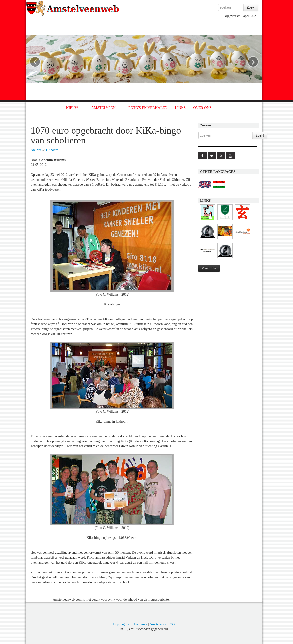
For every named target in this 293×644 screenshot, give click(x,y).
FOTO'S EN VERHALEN (148, 108)
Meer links (209, 268)
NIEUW (72, 108)
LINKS (180, 108)
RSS (172, 624)
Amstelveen (158, 624)
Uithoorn (52, 150)
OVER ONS (202, 108)
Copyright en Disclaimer (130, 624)
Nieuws (36, 150)
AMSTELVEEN (103, 108)
